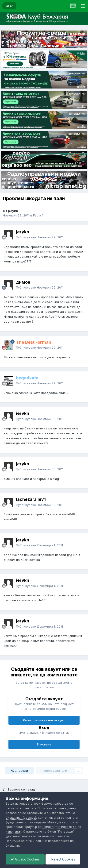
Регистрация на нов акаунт (44, 720)
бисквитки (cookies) (21, 818)
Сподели (19, 771)
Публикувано (40, 237)
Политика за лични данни (57, 808)
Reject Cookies (63, 859)
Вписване (44, 744)
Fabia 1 (38, 215)
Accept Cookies (25, 859)
